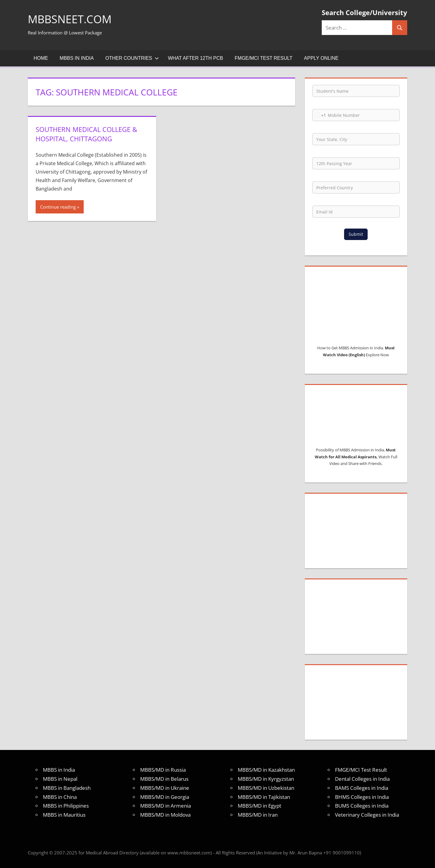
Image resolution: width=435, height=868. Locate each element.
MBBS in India (77, 58)
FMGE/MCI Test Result (264, 58)
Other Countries (132, 58)
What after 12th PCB (196, 58)
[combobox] (319, 115)
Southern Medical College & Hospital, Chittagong (86, 134)
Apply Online (321, 58)
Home (41, 58)
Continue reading (58, 207)
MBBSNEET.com (70, 19)
